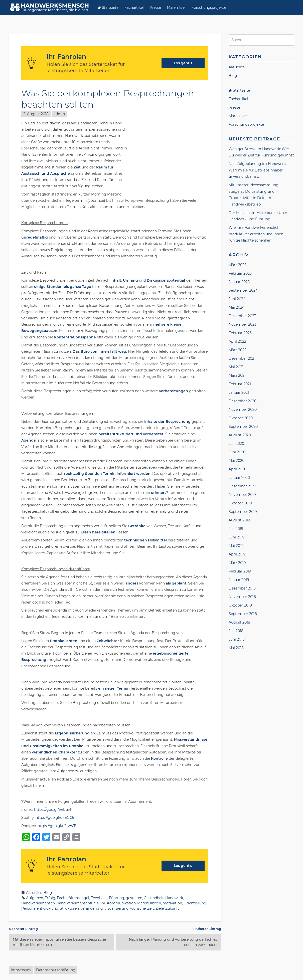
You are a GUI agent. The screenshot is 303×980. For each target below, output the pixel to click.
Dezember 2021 (242, 359)
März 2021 (237, 376)
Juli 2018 (236, 631)
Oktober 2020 (241, 419)
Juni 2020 (237, 453)
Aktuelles (34, 893)
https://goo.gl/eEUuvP (53, 810)
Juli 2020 (236, 444)
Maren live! (176, 8)
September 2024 (243, 291)
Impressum (21, 970)
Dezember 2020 (243, 402)
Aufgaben (35, 898)
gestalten (134, 898)
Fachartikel (134, 8)
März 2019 (237, 563)
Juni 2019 (237, 538)
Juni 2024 (237, 299)
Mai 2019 (236, 546)
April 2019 (237, 555)
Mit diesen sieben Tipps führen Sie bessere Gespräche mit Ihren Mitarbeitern (59, 942)
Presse (155, 8)
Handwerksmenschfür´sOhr (81, 903)
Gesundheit (154, 898)
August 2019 (239, 521)
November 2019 (242, 495)
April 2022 (237, 342)
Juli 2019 (236, 529)
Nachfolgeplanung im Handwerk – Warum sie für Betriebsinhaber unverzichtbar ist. (259, 171)
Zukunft (172, 908)
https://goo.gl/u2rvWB (57, 826)
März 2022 (238, 350)
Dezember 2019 (242, 487)
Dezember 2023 (242, 316)
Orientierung (195, 903)
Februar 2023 (240, 333)
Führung (117, 898)
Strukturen (69, 908)
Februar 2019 (240, 572)
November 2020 (243, 410)
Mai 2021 (236, 367)
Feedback (99, 898)
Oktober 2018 (240, 606)
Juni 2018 (237, 640)
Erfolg (50, 898)
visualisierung (117, 908)
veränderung (92, 908)
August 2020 (240, 436)
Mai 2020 (237, 461)
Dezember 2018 (242, 589)
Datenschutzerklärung (56, 970)
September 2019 (243, 512)
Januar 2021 (239, 393)
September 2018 (243, 614)
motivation (172, 903)
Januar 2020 (239, 478)
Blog (48, 893)
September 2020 (243, 427)
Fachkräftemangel (73, 898)
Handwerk (174, 898)
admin (59, 114)
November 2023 (243, 325)
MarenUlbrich (149, 903)
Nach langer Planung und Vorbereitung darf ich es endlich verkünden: (173, 942)
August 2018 (239, 623)
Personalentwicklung (40, 908)
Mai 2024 (237, 308)
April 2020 (238, 470)
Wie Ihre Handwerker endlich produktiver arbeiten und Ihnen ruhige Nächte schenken (256, 235)
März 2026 (238, 265)
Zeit (151, 908)
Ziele (160, 908)
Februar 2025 (240, 274)
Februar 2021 (240, 384)
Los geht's (183, 63)
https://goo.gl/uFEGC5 (55, 818)
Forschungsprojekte (209, 8)
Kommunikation (121, 903)
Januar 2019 (239, 580)
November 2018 (242, 597)
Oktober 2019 (240, 504)
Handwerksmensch (38, 903)
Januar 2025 (239, 282)
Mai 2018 (236, 648)
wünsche (138, 908)
